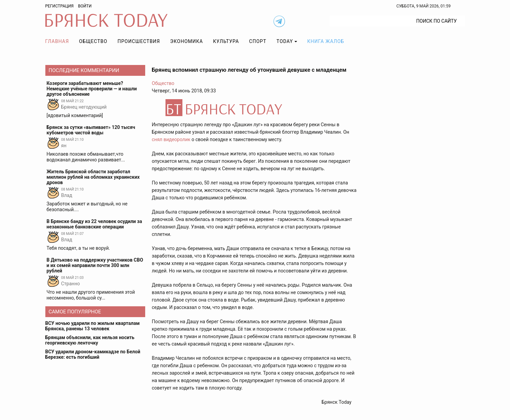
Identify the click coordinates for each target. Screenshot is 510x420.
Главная (57, 41)
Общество (93, 41)
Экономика (187, 41)
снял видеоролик (171, 139)
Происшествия (139, 41)
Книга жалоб (326, 41)
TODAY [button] (285, 41)
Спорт (258, 41)
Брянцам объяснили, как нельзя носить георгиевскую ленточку (90, 340)
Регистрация (60, 6)
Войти (85, 6)
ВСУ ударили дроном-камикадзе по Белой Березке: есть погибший (93, 354)
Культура (226, 41)
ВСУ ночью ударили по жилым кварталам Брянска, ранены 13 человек (93, 326)
